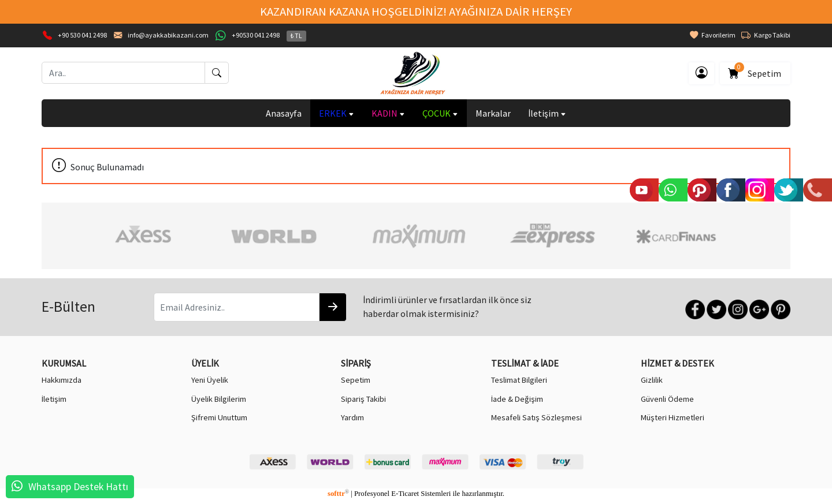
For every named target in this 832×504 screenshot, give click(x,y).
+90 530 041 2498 (82, 35)
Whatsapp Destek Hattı (78, 487)
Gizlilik (652, 380)
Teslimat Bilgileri (519, 380)
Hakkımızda (62, 380)
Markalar (493, 113)
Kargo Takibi (766, 35)
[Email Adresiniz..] (237, 307)
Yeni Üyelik (210, 380)
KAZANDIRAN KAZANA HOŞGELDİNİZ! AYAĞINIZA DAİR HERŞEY (416, 12)
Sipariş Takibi (363, 399)
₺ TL (296, 36)
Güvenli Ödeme (667, 399)
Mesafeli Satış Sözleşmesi (536, 417)
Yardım (352, 417)
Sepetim (755, 71)
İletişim (547, 113)
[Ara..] (123, 73)
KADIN (388, 113)
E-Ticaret (405, 494)
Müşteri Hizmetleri (673, 417)
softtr (338, 494)
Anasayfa (284, 113)
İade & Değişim (517, 399)
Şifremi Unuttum (219, 417)
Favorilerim (713, 35)
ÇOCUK (440, 113)
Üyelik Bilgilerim (219, 399)
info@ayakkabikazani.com (168, 35)
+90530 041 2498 (256, 35)
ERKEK (337, 113)
